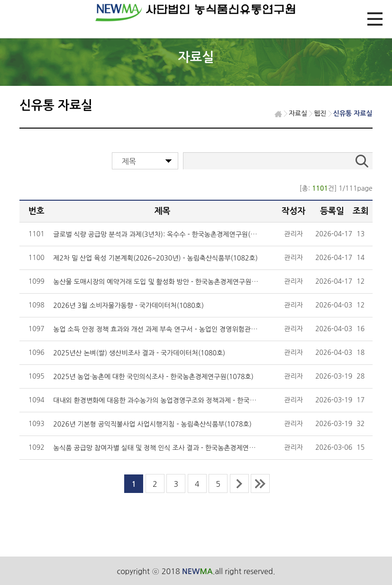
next (239, 483)
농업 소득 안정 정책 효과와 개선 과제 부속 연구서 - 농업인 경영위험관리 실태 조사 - (171, 329)
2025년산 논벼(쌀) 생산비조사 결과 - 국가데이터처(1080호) (139, 353)
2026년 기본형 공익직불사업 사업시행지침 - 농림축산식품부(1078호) (152, 424)
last (260, 483)
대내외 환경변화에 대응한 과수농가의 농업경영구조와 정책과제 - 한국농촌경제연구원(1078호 (185, 400)
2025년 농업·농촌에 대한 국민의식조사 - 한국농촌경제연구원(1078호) (153, 377)
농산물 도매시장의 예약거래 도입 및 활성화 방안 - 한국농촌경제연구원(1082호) (166, 282)
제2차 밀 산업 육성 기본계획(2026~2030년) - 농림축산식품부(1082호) (155, 258)
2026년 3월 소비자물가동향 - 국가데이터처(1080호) (128, 306)
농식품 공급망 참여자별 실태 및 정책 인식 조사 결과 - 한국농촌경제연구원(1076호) (171, 448)
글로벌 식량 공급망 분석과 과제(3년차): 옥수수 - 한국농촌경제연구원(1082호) (164, 234)
